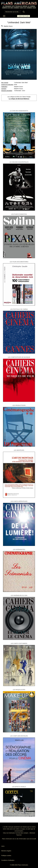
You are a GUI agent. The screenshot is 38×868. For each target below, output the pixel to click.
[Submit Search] (24, 12)
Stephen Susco (8, 26)
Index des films (24, 16)
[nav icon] (4, 16)
